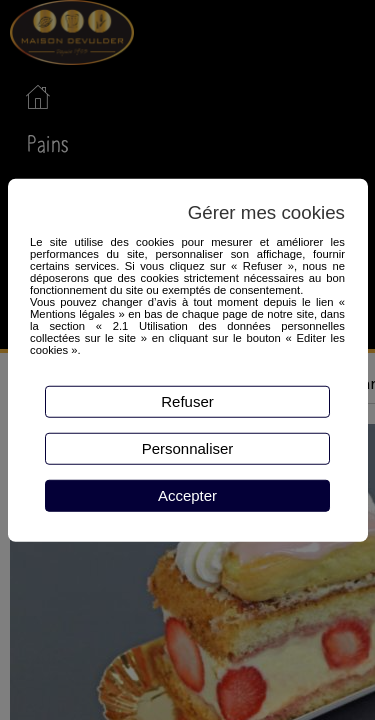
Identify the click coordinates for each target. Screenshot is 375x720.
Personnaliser (188, 448)
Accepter (187, 495)
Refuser (187, 401)
